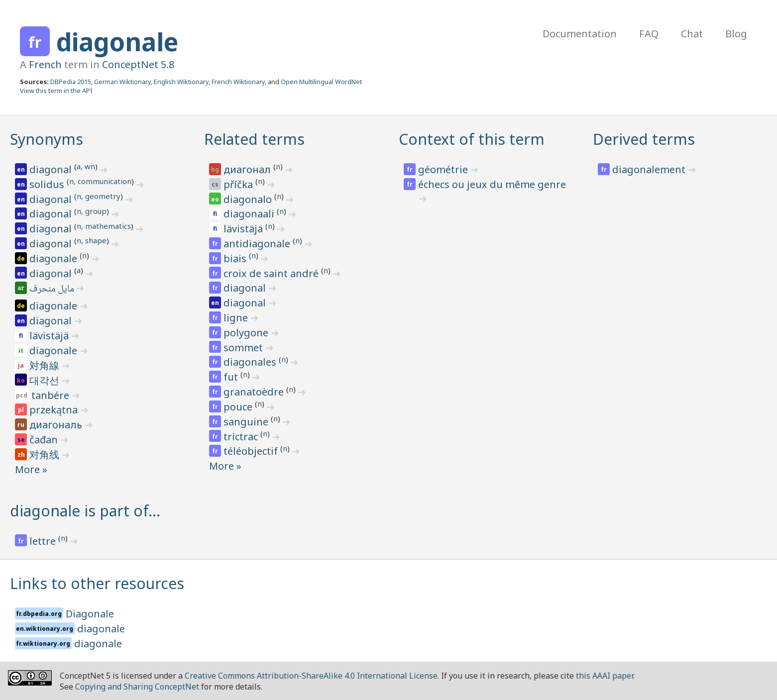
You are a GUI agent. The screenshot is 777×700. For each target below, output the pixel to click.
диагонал (248, 169)
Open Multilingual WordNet (321, 82)
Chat (692, 34)
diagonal (52, 169)
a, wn (86, 166)
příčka (239, 184)
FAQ (649, 34)
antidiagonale (258, 244)
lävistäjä (50, 336)
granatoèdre (255, 392)
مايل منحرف (53, 290)
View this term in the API (56, 91)
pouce (239, 407)
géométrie (444, 169)
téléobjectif (252, 451)
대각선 (46, 380)
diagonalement (650, 169)
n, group (92, 211)
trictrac (242, 437)
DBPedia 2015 (71, 82)
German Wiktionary (122, 82)
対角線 (46, 365)
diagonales (251, 362)
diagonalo (249, 199)
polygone (247, 333)
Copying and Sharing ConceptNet (137, 687)
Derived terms (644, 139)
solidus (48, 184)
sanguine (247, 422)
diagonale (117, 42)
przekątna (55, 410)
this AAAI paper (605, 676)
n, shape (92, 240)
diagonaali (250, 214)
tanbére (52, 395)
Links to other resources (97, 583)
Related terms (254, 139)
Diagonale (90, 614)
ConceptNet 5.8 (138, 64)
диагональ (57, 425)
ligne (237, 318)
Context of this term (472, 139)
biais (236, 258)
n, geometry (99, 196)
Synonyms (47, 139)
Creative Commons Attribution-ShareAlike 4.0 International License (311, 676)
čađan (45, 440)
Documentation (580, 34)
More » (31, 469)
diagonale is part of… (85, 511)
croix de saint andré (272, 273)
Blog (736, 34)
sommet (244, 348)
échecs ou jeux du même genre (492, 184)
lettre (44, 541)
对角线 (46, 454)
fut (232, 377)
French (45, 64)
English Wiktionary (181, 82)
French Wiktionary (238, 82)
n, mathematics (104, 226)
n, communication (100, 181)
